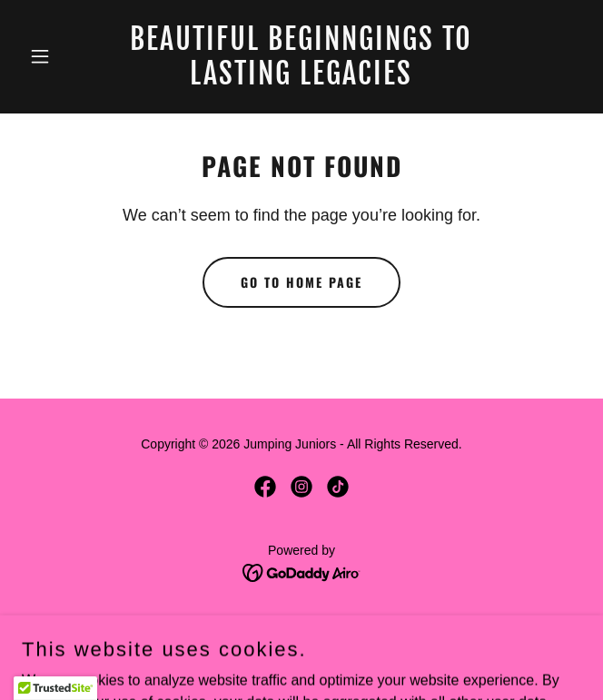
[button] (64, 56)
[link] (301, 79)
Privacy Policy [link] (302, 624)
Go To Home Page (301, 282)
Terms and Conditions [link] (301, 651)
